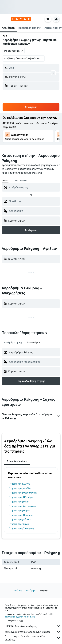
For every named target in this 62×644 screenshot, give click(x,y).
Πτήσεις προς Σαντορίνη (21, 528)
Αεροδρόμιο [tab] (33, 343)
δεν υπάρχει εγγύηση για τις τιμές (20, 617)
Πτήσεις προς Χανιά (19, 524)
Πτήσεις (18, 590)
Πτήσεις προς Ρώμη (19, 502)
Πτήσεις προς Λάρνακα (20, 520)
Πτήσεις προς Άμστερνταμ (22, 506)
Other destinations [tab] (17, 461)
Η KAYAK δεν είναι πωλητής (33, 626)
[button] (5, 19)
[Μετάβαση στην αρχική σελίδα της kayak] (21, 19)
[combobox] (14, 51)
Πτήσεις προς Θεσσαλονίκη (23, 493)
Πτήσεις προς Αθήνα (19, 484)
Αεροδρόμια (31, 590)
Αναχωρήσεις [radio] (21, 181)
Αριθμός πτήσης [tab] (13, 343)
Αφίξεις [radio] (5, 181)
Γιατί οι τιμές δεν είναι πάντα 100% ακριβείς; (33, 638)
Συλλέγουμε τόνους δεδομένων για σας (33, 632)
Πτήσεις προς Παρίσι (19, 511)
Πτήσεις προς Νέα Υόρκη (21, 497)
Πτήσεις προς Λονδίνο (20, 488)
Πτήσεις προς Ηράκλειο (21, 515)
